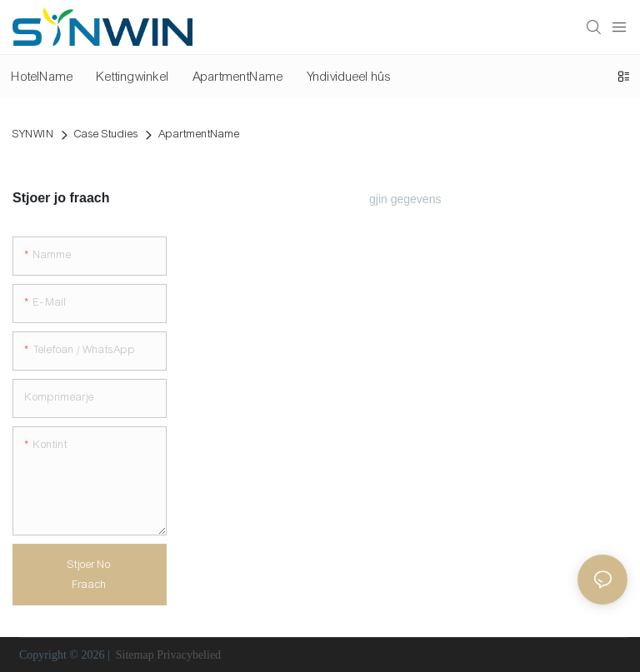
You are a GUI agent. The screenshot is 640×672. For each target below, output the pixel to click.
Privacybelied (189, 655)
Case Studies (106, 134)
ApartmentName (199, 134)
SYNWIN (33, 134)
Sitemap (135, 655)
